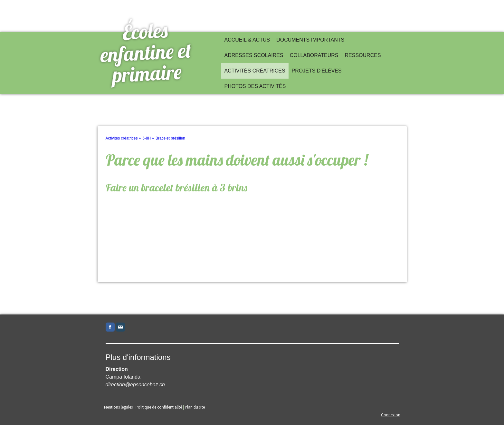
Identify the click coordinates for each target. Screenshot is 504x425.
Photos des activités (255, 86)
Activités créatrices (255, 71)
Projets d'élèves (317, 71)
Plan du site (195, 407)
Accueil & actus (247, 40)
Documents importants (310, 40)
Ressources (363, 55)
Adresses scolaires (254, 55)
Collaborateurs (314, 55)
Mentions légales (118, 407)
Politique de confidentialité (159, 407)
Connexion (391, 415)
